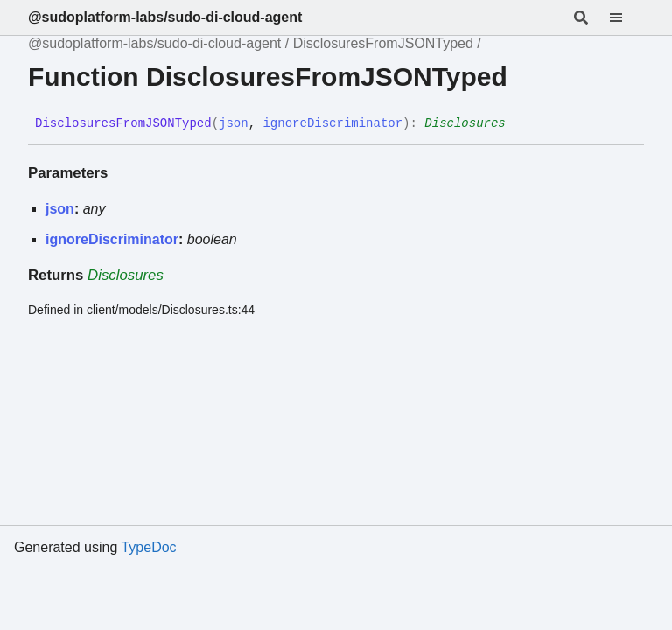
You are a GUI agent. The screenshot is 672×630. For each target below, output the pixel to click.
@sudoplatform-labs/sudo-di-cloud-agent (165, 17)
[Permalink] (519, 124)
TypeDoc (148, 547)
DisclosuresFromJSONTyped (383, 43)
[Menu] (626, 17)
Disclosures (465, 123)
